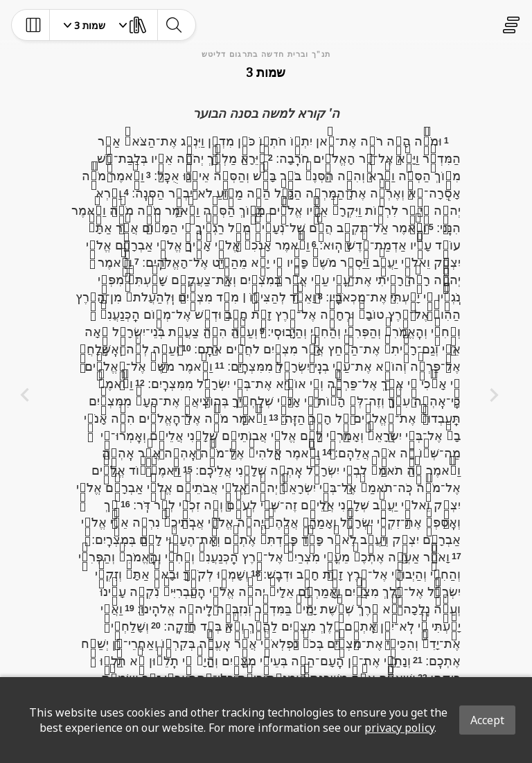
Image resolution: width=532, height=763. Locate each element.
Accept (487, 720)
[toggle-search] (174, 25)
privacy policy (399, 728)
